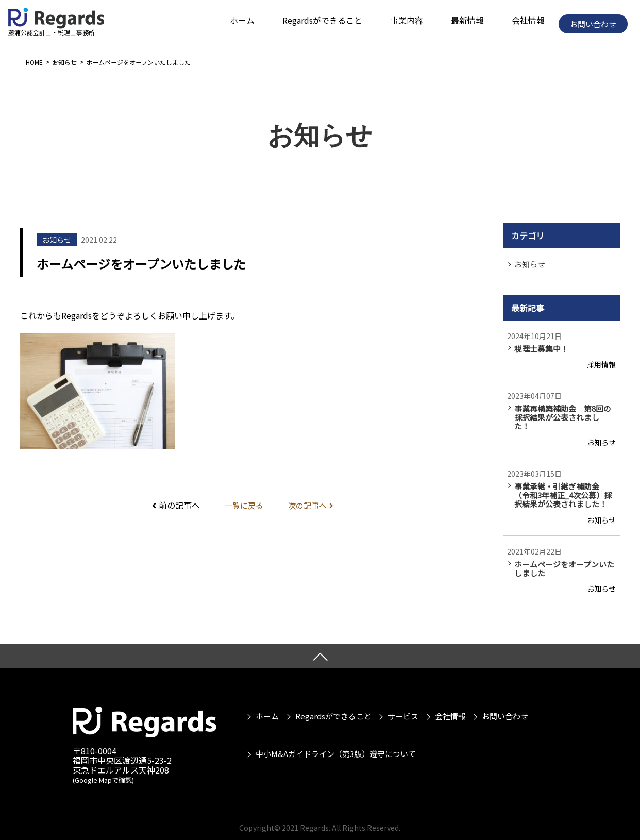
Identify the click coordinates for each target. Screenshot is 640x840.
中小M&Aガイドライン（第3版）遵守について (333, 727)
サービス (403, 700)
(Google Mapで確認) (103, 769)
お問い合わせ (593, 24)
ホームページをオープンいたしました (155, 62)
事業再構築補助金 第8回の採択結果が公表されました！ (567, 411)
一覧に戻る (243, 505)
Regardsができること (332, 700)
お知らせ (70, 62)
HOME (36, 62)
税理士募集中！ (540, 348)
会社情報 (452, 700)
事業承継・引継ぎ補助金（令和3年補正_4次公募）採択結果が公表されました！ (567, 483)
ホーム (264, 700)
